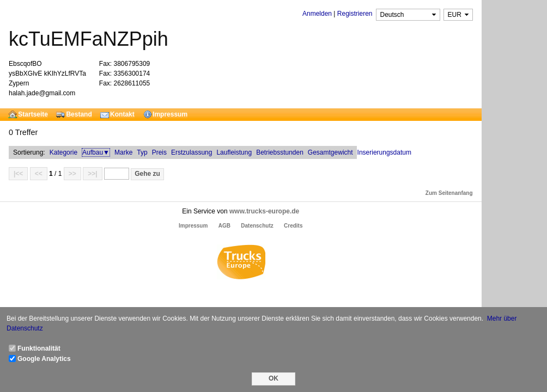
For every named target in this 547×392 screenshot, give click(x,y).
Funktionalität (39, 348)
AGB (224, 226)
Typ (142, 152)
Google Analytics (44, 359)
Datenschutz (257, 226)
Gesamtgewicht (330, 152)
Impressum (193, 226)
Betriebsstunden (280, 152)
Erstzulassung (192, 152)
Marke (123, 152)
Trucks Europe (241, 264)
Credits (293, 226)
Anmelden (317, 14)
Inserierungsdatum (384, 152)
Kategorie (63, 152)
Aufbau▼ (96, 152)
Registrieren (355, 14)
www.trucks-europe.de (264, 211)
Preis (159, 152)
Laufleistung (234, 152)
